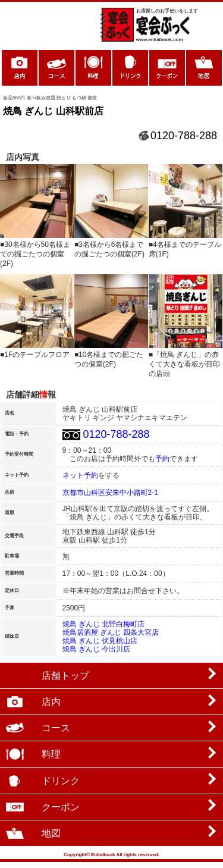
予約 (162, 459)
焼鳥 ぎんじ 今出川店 (97, 649)
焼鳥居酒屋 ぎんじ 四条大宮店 (111, 632)
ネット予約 (80, 475)
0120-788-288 (184, 136)
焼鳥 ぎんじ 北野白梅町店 (104, 624)
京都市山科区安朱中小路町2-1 (110, 493)
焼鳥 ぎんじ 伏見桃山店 (100, 641)
